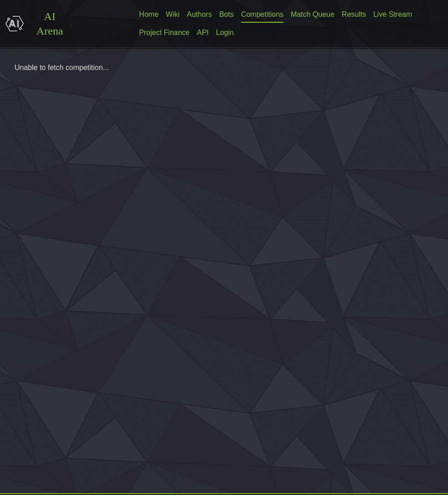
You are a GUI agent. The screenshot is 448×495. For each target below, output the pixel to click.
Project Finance (164, 32)
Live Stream (393, 14)
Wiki (173, 14)
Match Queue (312, 14)
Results (354, 14)
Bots (227, 14)
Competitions (262, 14)
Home (149, 14)
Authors (199, 14)
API (203, 32)
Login (225, 32)
